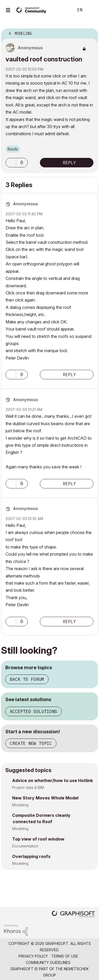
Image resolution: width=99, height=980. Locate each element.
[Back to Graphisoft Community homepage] (32, 10)
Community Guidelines (48, 962)
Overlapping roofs (31, 856)
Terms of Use (65, 956)
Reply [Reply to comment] (69, 375)
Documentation (25, 846)
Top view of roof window (38, 839)
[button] (11, 163)
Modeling (20, 805)
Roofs (13, 149)
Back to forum (27, 679)
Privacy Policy (33, 956)
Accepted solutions (34, 711)
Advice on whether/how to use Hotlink (53, 780)
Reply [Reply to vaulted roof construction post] (69, 163)
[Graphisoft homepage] (73, 914)
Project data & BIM (28, 787)
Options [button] (91, 32)
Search (62, 10)
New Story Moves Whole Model (45, 798)
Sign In (91, 10)
